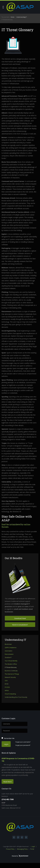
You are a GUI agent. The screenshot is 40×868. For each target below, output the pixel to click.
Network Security (10, 677)
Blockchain (8, 644)
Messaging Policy (22, 849)
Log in (6, 744)
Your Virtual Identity (11, 661)
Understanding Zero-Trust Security (16, 697)
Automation (9, 651)
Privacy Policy (10, 849)
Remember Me (9, 738)
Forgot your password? (23, 745)
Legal (33, 847)
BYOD (7, 684)
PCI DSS (7, 687)
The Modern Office (11, 664)
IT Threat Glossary (11, 667)
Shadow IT (8, 658)
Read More (8, 782)
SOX (6, 681)
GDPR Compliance (11, 648)
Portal (32, 849)
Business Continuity (11, 671)
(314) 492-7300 (8, 799)
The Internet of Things (12, 674)
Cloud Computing (10, 694)
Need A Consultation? (20, 625)
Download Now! (20, 618)
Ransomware (9, 654)
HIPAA (7, 691)
